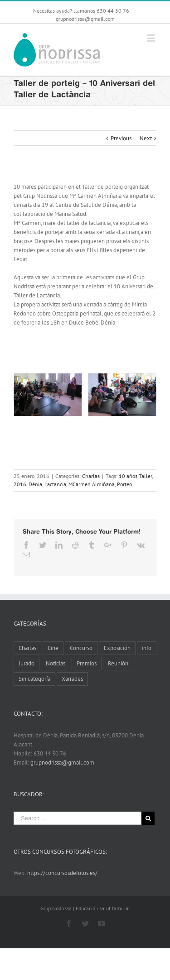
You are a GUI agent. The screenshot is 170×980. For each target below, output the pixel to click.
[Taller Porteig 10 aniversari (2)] (122, 395)
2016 (20, 484)
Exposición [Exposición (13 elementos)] (117, 648)
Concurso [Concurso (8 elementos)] (81, 648)
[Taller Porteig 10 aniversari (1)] (48, 395)
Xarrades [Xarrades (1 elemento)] (72, 679)
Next (146, 138)
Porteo (124, 484)
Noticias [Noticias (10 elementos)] (56, 663)
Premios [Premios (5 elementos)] (87, 663)
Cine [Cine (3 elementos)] (53, 648)
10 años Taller (135, 476)
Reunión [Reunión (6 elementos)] (118, 663)
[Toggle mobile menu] (152, 38)
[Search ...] (78, 818)
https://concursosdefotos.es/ (62, 873)
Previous (121, 138)
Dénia (35, 484)
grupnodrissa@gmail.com (85, 19)
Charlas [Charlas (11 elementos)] (27, 648)
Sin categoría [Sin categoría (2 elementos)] (34, 679)
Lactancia (55, 484)
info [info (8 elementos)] (147, 648)
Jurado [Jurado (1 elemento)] (27, 663)
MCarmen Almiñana (92, 484)
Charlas (91, 476)
